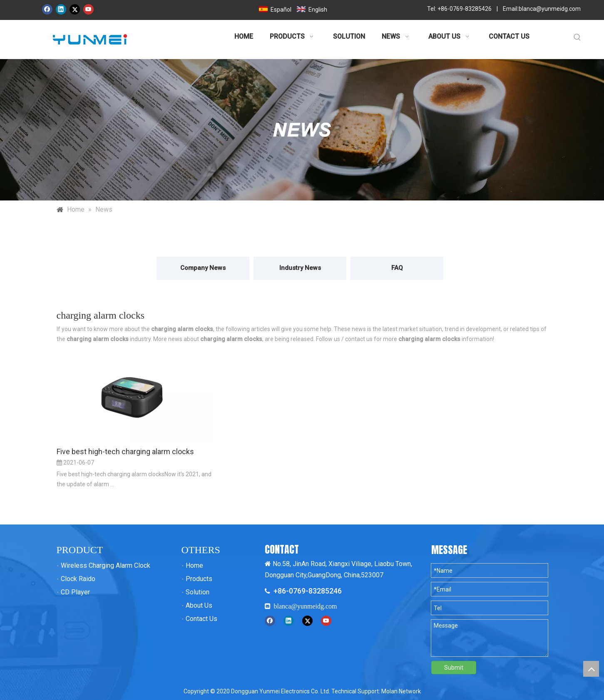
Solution (198, 592)
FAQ (397, 268)
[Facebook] (47, 9)
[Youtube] (88, 9)
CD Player (75, 592)
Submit (454, 668)
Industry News (300, 268)
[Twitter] (75, 9)
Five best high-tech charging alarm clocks (125, 451)
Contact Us (201, 619)
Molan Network (401, 691)
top (591, 669)
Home (194, 565)
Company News (203, 268)
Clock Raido (78, 579)
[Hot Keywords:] (577, 37)
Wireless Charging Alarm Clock (106, 565)
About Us (199, 605)
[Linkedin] (61, 9)
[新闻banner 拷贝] (302, 130)
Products (199, 579)
